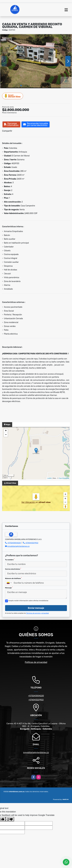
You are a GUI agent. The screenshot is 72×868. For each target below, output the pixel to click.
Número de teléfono (13, 578)
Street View (13, 96)
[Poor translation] (10, 819)
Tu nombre (10, 560)
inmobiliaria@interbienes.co (18, 546)
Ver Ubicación (29, 502)
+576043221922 (32, 543)
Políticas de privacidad (36, 662)
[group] (36, 61)
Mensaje (9, 588)
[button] (21, 86)
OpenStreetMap (64, 478)
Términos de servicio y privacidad (38, 613)
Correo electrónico (13, 569)
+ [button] (6, 431)
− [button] (6, 435)
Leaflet (49, 478)
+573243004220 (14, 543)
